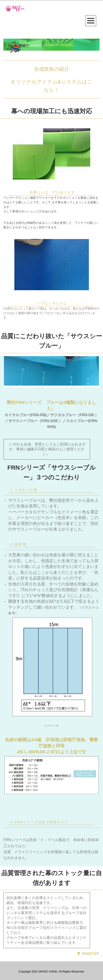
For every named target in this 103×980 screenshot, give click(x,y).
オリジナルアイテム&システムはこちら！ (51, 86)
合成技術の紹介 (52, 69)
